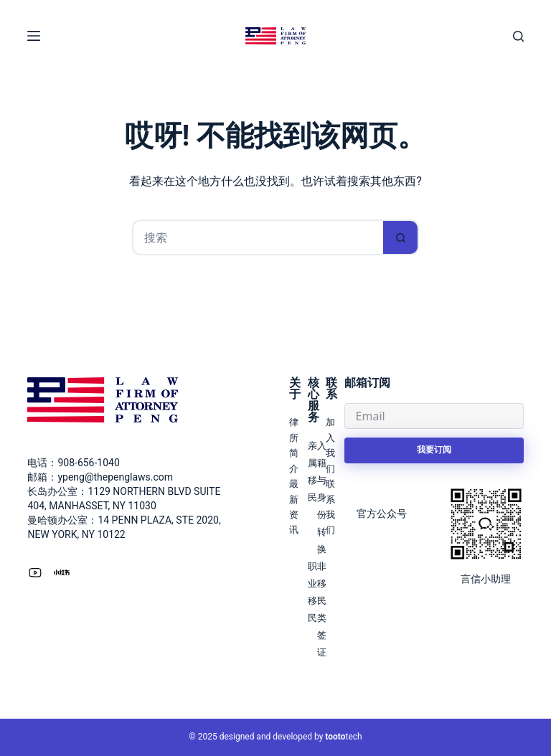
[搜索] (518, 36)
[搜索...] (258, 237)
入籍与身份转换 (322, 497)
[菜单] (34, 36)
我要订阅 (434, 450)
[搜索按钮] (401, 237)
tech (343, 737)
